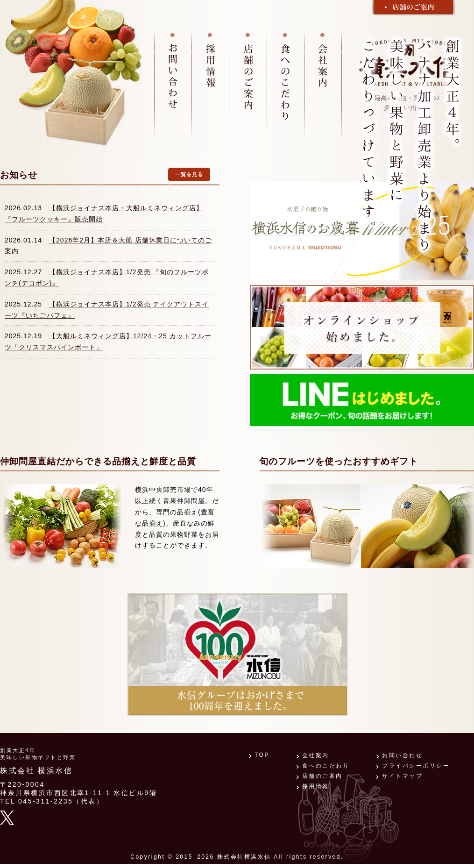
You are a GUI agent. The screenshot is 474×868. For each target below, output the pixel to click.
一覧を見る (189, 174)
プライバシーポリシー (416, 766)
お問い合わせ (402, 755)
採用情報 (316, 786)
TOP (262, 755)
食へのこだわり (326, 766)
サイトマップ (402, 776)
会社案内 (316, 755)
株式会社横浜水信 (244, 857)
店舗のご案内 (322, 776)
